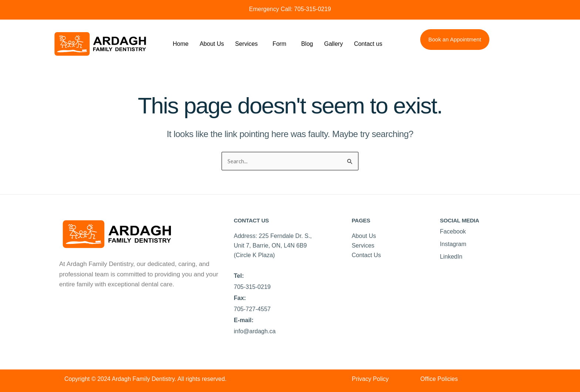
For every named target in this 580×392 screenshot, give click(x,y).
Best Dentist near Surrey (93, 305)
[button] (248, 44)
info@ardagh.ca (255, 332)
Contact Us (366, 255)
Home (181, 44)
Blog (307, 44)
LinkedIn (451, 257)
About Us (212, 44)
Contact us (368, 44)
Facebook (453, 232)
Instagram (453, 244)
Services (247, 44)
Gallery (333, 44)
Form (279, 44)
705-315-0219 (312, 9)
